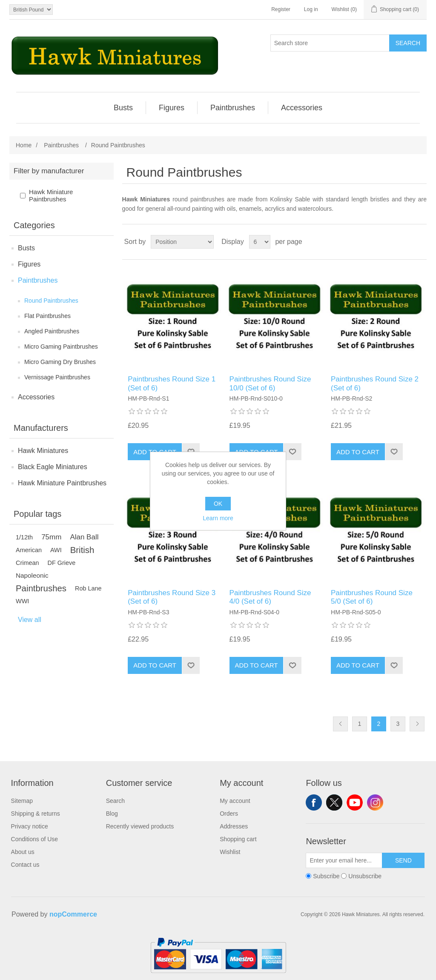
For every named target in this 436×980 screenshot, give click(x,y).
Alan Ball (84, 537)
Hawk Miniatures (43, 451)
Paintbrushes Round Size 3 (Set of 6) (172, 597)
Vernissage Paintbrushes (57, 377)
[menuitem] (123, 108)
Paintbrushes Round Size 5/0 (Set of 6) (372, 597)
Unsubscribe (365, 876)
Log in (311, 9)
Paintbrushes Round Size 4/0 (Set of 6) (270, 597)
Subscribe (326, 876)
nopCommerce (73, 914)
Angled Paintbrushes (52, 331)
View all (30, 620)
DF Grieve (62, 563)
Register (281, 9)
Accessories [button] (302, 108)
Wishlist (230, 852)
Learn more (218, 518)
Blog (112, 814)
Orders (229, 814)
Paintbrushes (38, 280)
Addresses (234, 826)
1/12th (24, 537)
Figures (29, 264)
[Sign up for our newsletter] (344, 860)
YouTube (355, 802)
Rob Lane (88, 588)
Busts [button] (123, 108)
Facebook (314, 802)
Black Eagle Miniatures (53, 467)
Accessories (36, 397)
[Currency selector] (31, 10)
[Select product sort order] (182, 242)
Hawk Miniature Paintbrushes (51, 195)
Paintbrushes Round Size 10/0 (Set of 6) (270, 383)
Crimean (27, 563)
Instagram (375, 802)
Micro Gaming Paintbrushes (61, 347)
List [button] (419, 242)
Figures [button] (172, 108)
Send (403, 860)
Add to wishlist (292, 452)
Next (417, 724)
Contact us (25, 865)
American (29, 550)
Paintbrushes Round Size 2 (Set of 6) (375, 383)
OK (218, 504)
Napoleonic (32, 575)
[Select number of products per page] (260, 242)
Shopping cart (238, 839)
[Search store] (330, 43)
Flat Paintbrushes (47, 316)
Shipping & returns (36, 814)
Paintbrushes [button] (233, 108)
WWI (22, 601)
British (82, 550)
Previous (340, 724)
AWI (56, 550)
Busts (26, 248)
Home (24, 145)
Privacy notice (30, 826)
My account (235, 801)
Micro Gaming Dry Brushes (60, 362)
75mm (51, 537)
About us (23, 852)
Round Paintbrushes (51, 301)
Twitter (334, 802)
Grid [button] (404, 242)
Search (408, 43)
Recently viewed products (140, 826)
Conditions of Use (35, 839)
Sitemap (22, 801)
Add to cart (358, 452)
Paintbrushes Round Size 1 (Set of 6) (172, 383)
